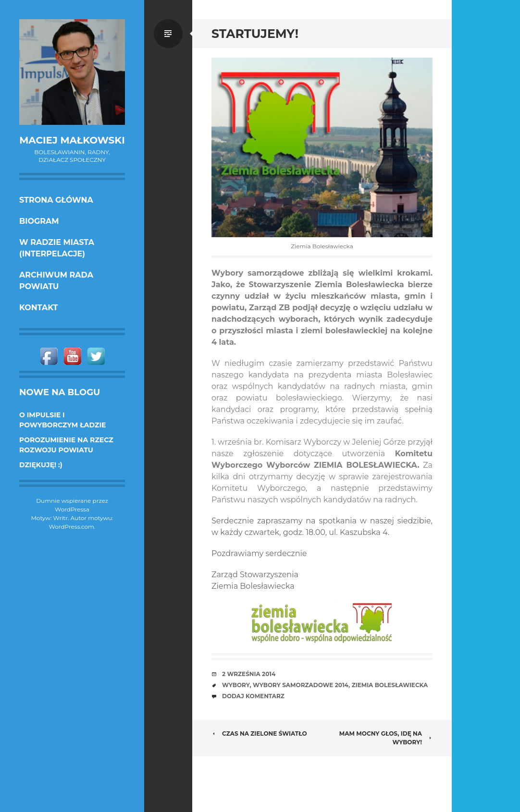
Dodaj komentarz (253, 696)
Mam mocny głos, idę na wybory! (386, 738)
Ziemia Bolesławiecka (390, 685)
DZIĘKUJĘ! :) (41, 465)
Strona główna (56, 200)
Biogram (39, 221)
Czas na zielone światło (259, 733)
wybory (236, 685)
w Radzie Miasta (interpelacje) (57, 248)
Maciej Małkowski (72, 140)
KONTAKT (39, 308)
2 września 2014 (249, 674)
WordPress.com (72, 527)
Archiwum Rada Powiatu (56, 281)
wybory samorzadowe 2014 (301, 685)
